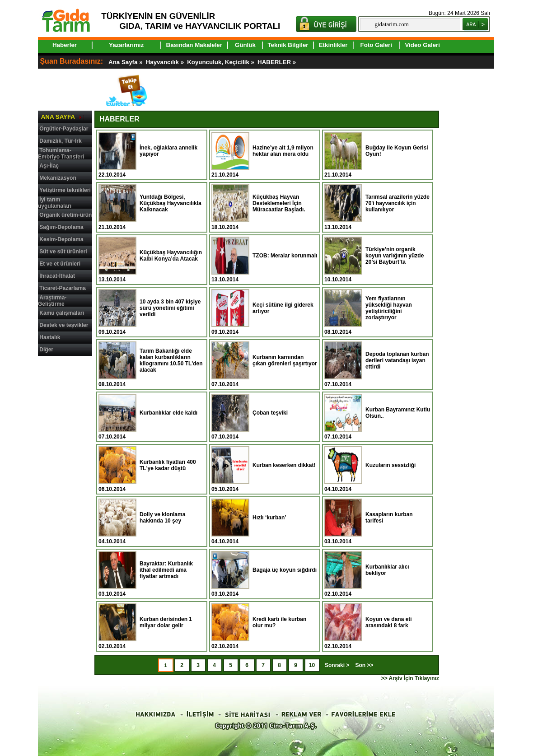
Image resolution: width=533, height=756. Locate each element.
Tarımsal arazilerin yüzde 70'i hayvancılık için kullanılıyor (397, 203)
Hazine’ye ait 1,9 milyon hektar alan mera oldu (283, 151)
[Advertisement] (65, 496)
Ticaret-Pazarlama (63, 288)
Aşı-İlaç (49, 166)
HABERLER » (278, 62)
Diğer (46, 350)
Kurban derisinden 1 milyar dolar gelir (166, 622)
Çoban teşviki (270, 413)
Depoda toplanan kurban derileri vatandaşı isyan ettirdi (397, 360)
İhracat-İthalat (57, 276)
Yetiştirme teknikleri (65, 190)
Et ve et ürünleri (60, 264)
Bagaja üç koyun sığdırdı (285, 570)
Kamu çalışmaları (62, 313)
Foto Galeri (376, 45)
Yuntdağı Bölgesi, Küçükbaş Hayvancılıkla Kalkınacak (171, 203)
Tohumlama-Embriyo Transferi (61, 154)
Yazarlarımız (126, 45)
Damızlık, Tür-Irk (60, 141)
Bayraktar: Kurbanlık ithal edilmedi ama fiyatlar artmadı (166, 570)
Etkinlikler (333, 45)
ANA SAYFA (58, 117)
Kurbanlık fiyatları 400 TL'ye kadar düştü (168, 465)
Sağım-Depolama (61, 227)
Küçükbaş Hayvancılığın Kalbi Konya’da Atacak (171, 256)
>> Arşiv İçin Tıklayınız (410, 678)
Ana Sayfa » (126, 62)
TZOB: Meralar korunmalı (285, 256)
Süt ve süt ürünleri (63, 252)
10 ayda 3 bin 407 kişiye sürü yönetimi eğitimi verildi (170, 308)
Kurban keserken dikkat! (284, 465)
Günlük (245, 45)
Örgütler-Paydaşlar (64, 129)
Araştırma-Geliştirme (52, 301)
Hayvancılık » (166, 62)
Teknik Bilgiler (288, 45)
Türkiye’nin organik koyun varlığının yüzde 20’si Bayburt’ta (395, 256)
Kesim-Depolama (61, 239)
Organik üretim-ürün (65, 215)
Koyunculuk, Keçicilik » (222, 62)
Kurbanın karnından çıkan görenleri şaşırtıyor (285, 360)
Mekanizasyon (58, 178)
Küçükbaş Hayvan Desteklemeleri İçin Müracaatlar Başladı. (279, 203)
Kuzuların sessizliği (390, 465)
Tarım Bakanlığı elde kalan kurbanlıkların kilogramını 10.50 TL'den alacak (171, 360)
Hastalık (50, 337)
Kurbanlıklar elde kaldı (168, 413)
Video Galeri (422, 45)
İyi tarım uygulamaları (55, 203)
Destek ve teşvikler (64, 325)
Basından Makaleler (194, 45)
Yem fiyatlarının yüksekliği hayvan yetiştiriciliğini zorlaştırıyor (389, 308)
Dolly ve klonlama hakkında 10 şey (162, 518)
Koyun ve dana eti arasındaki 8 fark (389, 622)
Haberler (65, 45)
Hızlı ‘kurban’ (269, 518)
